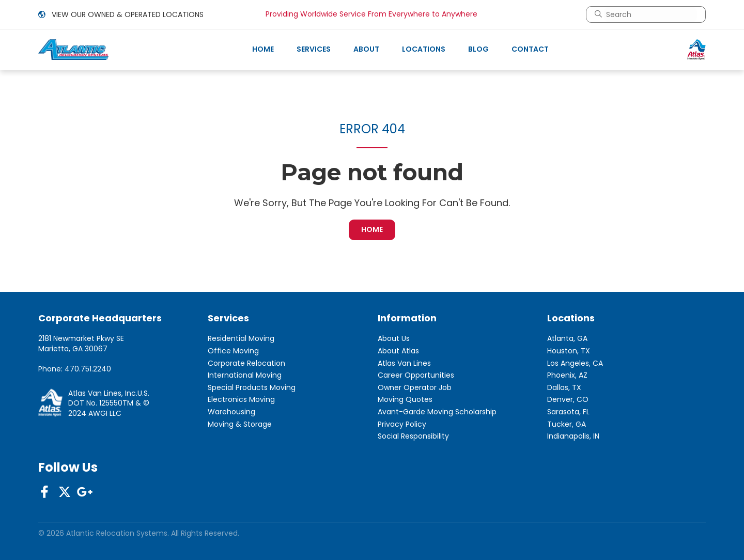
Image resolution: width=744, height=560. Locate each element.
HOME (372, 229)
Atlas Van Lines (404, 363)
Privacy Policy (402, 424)
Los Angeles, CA (575, 363)
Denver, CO (568, 400)
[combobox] (650, 14)
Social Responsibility (413, 436)
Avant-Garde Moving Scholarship (437, 412)
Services (314, 49)
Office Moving (233, 351)
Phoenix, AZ (567, 375)
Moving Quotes (405, 400)
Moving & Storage (240, 424)
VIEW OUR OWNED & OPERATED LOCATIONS (121, 14)
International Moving (245, 375)
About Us (394, 339)
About (366, 49)
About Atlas (398, 351)
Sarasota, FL (568, 412)
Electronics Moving (241, 400)
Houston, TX (569, 351)
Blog (478, 49)
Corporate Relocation (246, 363)
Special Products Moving (252, 388)
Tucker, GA (567, 424)
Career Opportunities (416, 375)
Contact (530, 49)
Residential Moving (241, 339)
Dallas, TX (564, 388)
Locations (424, 49)
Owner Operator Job (415, 388)
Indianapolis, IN (573, 436)
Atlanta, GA (567, 339)
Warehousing (231, 412)
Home (263, 49)
